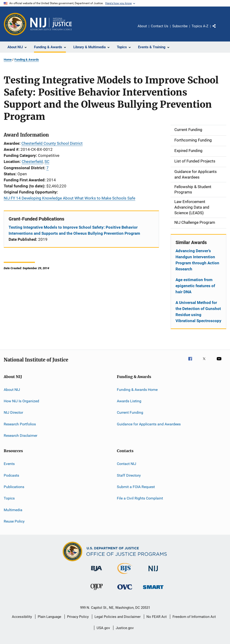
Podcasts (11, 475)
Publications (14, 487)
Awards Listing (129, 401)
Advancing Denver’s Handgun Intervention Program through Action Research (197, 260)
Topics (9, 498)
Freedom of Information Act (194, 617)
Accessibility (22, 617)
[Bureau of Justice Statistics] (125, 575)
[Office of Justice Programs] (15, 24)
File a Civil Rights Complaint (140, 498)
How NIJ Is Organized (21, 401)
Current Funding (130, 412)
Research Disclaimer (20, 436)
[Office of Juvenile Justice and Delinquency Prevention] (97, 591)
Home (8, 60)
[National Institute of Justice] (153, 572)
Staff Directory (129, 475)
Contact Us (160, 26)
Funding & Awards (27, 60)
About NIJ (12, 389)
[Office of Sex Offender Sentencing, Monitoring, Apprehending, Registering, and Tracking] (153, 590)
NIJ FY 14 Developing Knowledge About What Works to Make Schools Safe (69, 198)
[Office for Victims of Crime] (125, 590)
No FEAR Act (157, 617)
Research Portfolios (20, 424)
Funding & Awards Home (137, 389)
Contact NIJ (127, 464)
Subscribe (180, 26)
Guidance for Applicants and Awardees (149, 424)
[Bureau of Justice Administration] (96, 572)
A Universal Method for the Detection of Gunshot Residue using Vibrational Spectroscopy (198, 312)
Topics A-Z (200, 26)
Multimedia (13, 510)
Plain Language (49, 617)
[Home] (51, 24)
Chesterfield (32, 162)
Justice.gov (125, 628)
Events (9, 464)
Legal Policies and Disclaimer (118, 617)
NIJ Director (13, 412)
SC (47, 162)
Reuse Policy (14, 521)
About (142, 26)
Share (218, 29)
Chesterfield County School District (52, 143)
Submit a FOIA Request (136, 487)
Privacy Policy (78, 617)
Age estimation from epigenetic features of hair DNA (195, 286)
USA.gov (103, 628)
